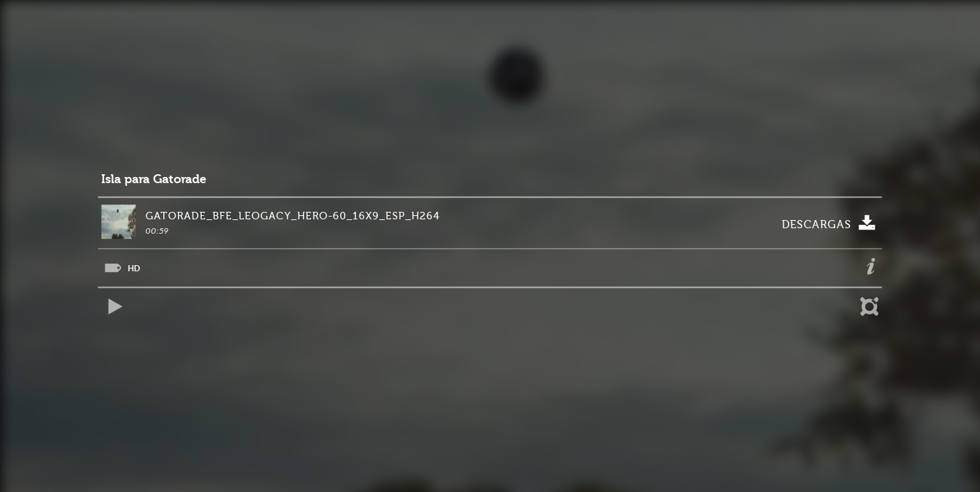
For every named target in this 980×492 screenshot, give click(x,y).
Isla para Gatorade (154, 179)
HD (134, 268)
